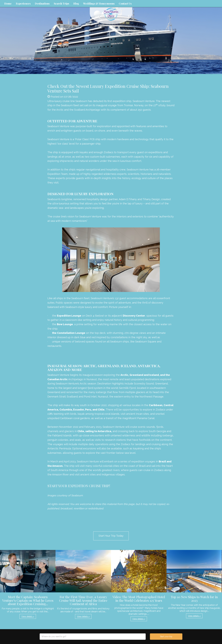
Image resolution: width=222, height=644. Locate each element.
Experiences (23, 4)
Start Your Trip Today (111, 536)
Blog (76, 4)
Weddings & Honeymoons (99, 4)
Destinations (42, 4)
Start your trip (166, 637)
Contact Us (125, 4)
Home (8, 4)
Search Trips (61, 4)
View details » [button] (28, 616)
